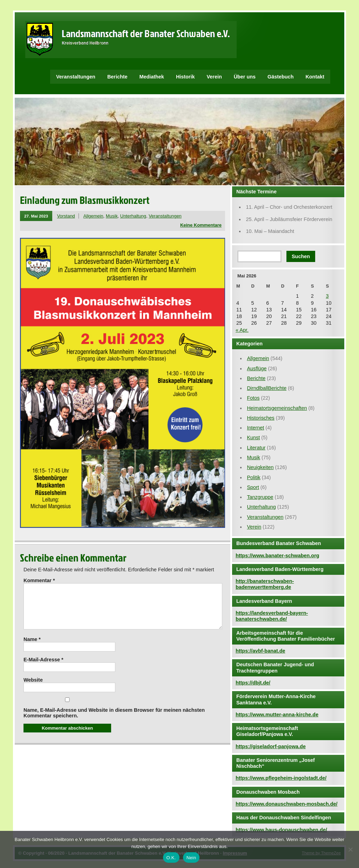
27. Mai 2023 (36, 216)
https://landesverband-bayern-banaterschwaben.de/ (272, 616)
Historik (185, 77)
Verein (214, 77)
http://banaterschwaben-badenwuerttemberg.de (265, 584)
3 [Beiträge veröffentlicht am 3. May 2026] (327, 296)
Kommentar (39, 580)
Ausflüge (257, 368)
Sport (253, 487)
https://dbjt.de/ (253, 683)
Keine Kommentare (201, 225)
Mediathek (152, 77)
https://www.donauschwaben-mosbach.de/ (287, 804)
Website (33, 688)
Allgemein (93, 216)
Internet (255, 428)
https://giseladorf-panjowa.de (271, 746)
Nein (191, 858)
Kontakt (315, 77)
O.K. (171, 858)
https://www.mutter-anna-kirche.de (277, 715)
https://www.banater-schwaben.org (277, 556)
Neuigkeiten (260, 467)
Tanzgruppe (260, 497)
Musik (112, 216)
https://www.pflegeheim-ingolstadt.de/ (281, 778)
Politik (253, 477)
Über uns (245, 77)
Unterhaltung (133, 216)
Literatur (256, 448)
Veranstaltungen (76, 77)
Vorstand (66, 216)
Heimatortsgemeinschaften (277, 408)
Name (32, 648)
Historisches (260, 418)
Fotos (253, 398)
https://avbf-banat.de (260, 651)
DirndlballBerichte (267, 388)
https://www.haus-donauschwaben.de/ (281, 830)
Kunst (253, 438)
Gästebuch (280, 77)
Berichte (117, 77)
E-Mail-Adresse (43, 668)
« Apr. (242, 330)
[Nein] (350, 849)
